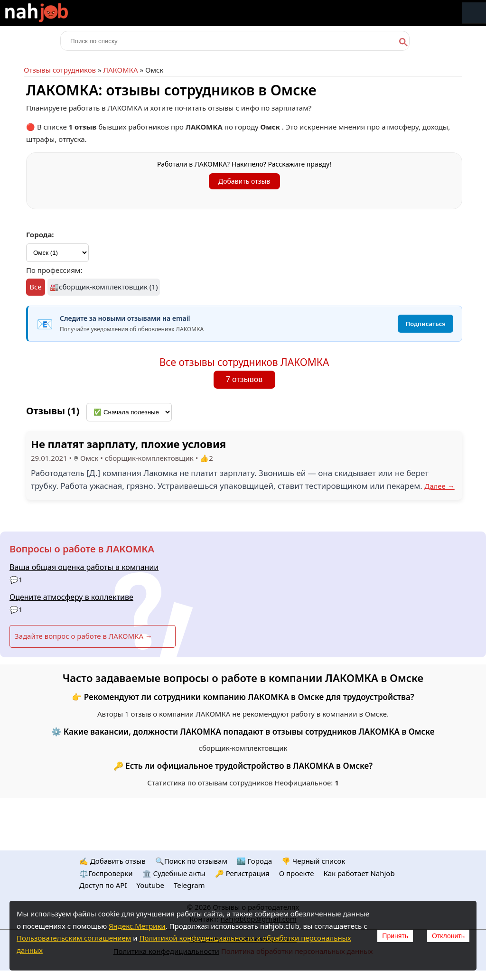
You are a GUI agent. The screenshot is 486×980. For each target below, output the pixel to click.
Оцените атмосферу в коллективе (71, 597)
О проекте (297, 873)
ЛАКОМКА (120, 70)
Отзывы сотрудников (60, 70)
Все (35, 287)
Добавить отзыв (244, 181)
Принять (395, 936)
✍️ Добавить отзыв (112, 861)
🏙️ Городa (254, 861)
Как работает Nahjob (359, 873)
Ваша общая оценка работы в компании (84, 567)
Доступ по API (103, 885)
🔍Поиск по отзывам (191, 861)
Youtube (150, 885)
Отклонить (448, 936)
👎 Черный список (313, 861)
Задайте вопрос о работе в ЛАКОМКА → (84, 636)
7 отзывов (244, 379)
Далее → (439, 486)
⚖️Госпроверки (106, 873)
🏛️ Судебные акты (174, 873)
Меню (474, 13)
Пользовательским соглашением (74, 938)
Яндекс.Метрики (137, 926)
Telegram (189, 885)
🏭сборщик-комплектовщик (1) (104, 287)
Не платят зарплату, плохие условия (128, 444)
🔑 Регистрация (242, 873)
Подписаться (425, 324)
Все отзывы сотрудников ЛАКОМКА (244, 362)
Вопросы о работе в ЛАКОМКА (82, 549)
